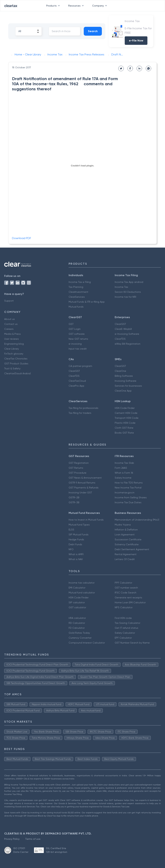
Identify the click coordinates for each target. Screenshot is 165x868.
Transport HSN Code (127, 418)
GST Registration (79, 463)
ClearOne (120, 371)
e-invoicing (75, 344)
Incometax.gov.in (125, 492)
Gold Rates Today (79, 633)
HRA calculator (77, 618)
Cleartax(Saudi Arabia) (18, 373)
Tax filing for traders (80, 413)
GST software (77, 334)
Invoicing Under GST (80, 492)
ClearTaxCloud (77, 381)
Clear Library (12, 349)
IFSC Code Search (126, 593)
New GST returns (78, 339)
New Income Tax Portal (128, 488)
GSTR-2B (74, 497)
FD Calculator (77, 628)
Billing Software (124, 376)
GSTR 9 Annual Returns (82, 483)
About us (9, 319)
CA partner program (80, 366)
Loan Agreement (125, 534)
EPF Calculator (123, 638)
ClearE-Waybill (123, 329)
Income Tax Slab (124, 463)
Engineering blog (14, 344)
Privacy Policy (12, 839)
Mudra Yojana (123, 525)
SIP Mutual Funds (79, 534)
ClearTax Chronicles (16, 359)
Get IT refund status (126, 628)
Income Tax (121, 287)
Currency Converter (80, 638)
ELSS (71, 530)
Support (9, 301)
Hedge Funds (76, 539)
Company (100, 6)
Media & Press (12, 334)
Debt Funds (75, 544)
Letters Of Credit (125, 559)
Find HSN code (123, 618)
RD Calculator (77, 623)
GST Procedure (77, 473)
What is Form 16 (124, 473)
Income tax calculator (82, 583)
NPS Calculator (124, 607)
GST (71, 324)
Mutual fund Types (79, 525)
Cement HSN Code (126, 413)
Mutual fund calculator (82, 593)
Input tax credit (78, 349)
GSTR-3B (74, 502)
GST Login (75, 329)
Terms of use (33, 839)
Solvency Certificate (127, 544)
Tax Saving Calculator (127, 623)
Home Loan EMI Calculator (130, 602)
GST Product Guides (16, 364)
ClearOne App (123, 391)
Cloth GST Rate (124, 428)
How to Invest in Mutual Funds (86, 520)
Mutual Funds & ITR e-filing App (87, 302)
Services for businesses (128, 386)
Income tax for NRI (125, 297)
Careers (9, 329)
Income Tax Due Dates (128, 502)
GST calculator (77, 607)
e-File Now (136, 40)
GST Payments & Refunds (84, 488)
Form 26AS (121, 468)
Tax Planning (76, 287)
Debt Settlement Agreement (132, 549)
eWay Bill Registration (128, 344)
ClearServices (77, 297)
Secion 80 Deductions (128, 292)
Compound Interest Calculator (87, 643)
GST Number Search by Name (132, 643)
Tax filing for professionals (83, 408)
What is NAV (76, 559)
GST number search (126, 588)
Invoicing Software (126, 381)
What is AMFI (76, 554)
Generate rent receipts (128, 597)
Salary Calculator (125, 633)
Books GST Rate (124, 433)
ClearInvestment (78, 292)
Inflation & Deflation (126, 530)
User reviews (12, 339)
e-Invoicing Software (127, 334)
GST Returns (76, 468)
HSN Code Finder (125, 408)
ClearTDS (120, 339)
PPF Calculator (123, 583)
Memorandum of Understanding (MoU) (137, 520)
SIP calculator (77, 602)
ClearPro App (76, 386)
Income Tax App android (129, 282)
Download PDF (22, 238)
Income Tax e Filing (80, 282)
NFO (71, 549)
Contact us (11, 324)
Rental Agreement (126, 554)
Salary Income (123, 478)
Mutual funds (76, 307)
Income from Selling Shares (131, 497)
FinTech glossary (14, 354)
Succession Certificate (128, 539)
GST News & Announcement (85, 478)
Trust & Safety (12, 368)
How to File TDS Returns (129, 483)
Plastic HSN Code (125, 423)
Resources (77, 6)
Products (54, 6)
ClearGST (120, 324)
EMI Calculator (77, 588)
